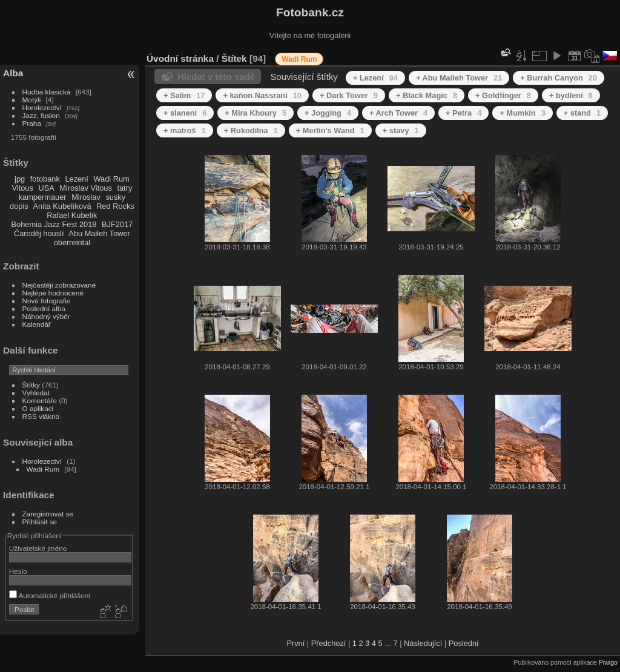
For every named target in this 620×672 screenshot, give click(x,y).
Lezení (76, 179)
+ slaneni (185, 113)
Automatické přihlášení (50, 595)
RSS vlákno (41, 416)
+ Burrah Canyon (559, 78)
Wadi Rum (111, 179)
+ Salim (184, 95)
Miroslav (86, 197)
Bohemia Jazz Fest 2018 (54, 224)
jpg (20, 179)
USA (46, 188)
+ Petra (463, 113)
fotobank (45, 179)
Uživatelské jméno (38, 548)
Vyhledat (36, 393)
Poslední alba (44, 308)
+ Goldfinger (503, 95)
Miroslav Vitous (86, 188)
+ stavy (401, 130)
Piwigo (608, 662)
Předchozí (329, 643)
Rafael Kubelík (72, 215)
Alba (13, 73)
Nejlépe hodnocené (53, 293)
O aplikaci (38, 408)
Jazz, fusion (41, 115)
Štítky (31, 385)
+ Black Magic (427, 95)
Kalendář (37, 324)
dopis (19, 206)
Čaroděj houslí (39, 233)
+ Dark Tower (349, 95)
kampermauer (43, 197)
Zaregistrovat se (48, 514)
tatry (124, 188)
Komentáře (40, 400)
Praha (32, 123)
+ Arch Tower (398, 113)
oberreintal (72, 242)
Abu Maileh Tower (99, 233)
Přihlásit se (40, 522)
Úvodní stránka (180, 58)
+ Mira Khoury (256, 113)
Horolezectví (42, 107)
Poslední (464, 643)
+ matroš (185, 130)
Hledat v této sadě (216, 77)
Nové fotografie (47, 301)
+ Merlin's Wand (330, 130)
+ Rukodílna (251, 130)
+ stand (582, 113)
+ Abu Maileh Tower (459, 78)
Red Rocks (115, 206)
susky (115, 197)
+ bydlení (571, 95)
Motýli (32, 100)
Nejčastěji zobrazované (59, 285)
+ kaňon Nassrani (262, 95)
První (295, 643)
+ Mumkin (523, 113)
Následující (423, 643)
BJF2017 (117, 224)
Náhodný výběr (46, 316)
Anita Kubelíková (62, 206)
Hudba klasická (47, 92)
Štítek (234, 58)
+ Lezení (375, 78)
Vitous (23, 188)
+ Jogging (328, 113)
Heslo (18, 571)
